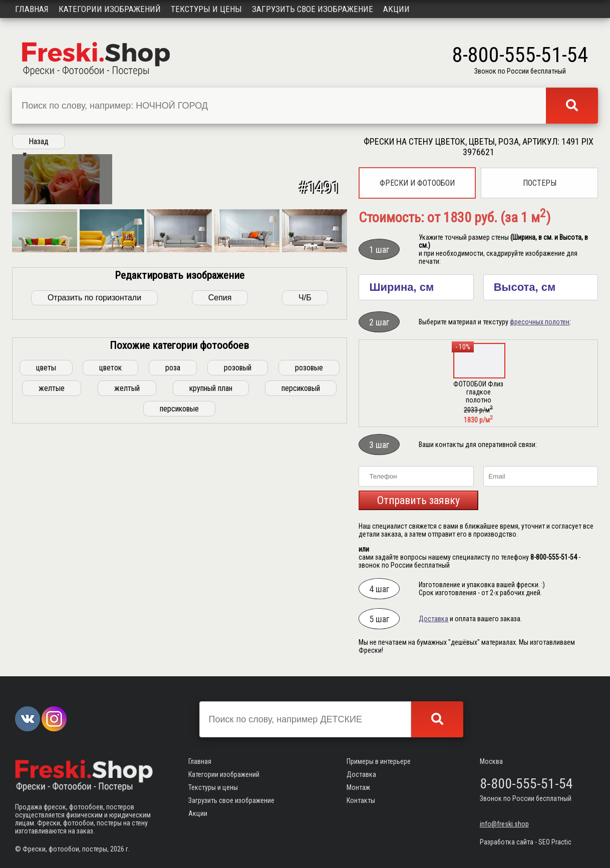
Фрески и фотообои (417, 183)
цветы (46, 542)
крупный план (211, 562)
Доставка (433, 619)
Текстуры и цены (206, 9)
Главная (32, 9)
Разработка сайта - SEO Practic (526, 842)
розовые (309, 542)
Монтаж (358, 787)
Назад (39, 141)
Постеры (540, 183)
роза (173, 542)
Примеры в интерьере (379, 761)
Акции (396, 9)
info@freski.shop (504, 824)
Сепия (220, 472)
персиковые (179, 583)
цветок (110, 542)
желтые (52, 562)
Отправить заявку (418, 500)
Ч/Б (305, 472)
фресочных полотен (540, 322)
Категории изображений (110, 9)
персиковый (301, 562)
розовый (238, 542)
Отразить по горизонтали (94, 472)
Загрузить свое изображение (313, 9)
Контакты (361, 800)
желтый (127, 562)
